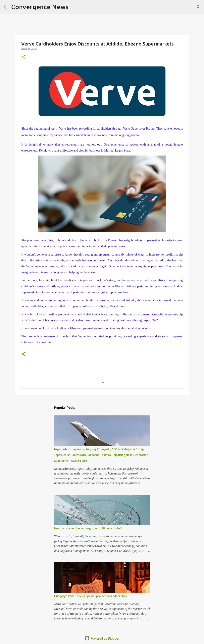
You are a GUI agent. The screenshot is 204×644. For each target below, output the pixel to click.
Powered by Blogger (102, 638)
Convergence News (40, 7)
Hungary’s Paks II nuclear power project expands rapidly (91, 596)
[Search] (74, 7)
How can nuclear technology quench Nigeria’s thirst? (88, 528)
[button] (24, 57)
